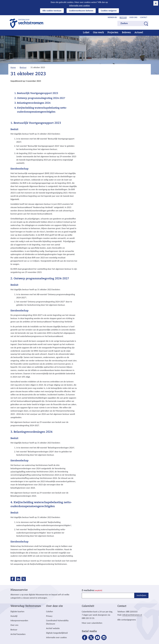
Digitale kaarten (17, 612)
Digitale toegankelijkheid (57, 633)
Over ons (133, 17)
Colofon (50, 611)
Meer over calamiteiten (92, 623)
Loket (86, 33)
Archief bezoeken (18, 634)
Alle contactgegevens (127, 620)
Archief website (53, 628)
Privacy (49, 616)
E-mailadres (92, 591)
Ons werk (98, 33)
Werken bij (112, 17)
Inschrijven (141, 595)
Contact (144, 17)
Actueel (139, 33)
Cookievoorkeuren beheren (81, 11)
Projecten (113, 33)
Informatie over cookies (79, 5)
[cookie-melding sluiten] (156, 3)
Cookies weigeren (109, 11)
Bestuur (123, 17)
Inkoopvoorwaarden (19, 620)
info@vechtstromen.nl (132, 615)
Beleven (126, 33)
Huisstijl (14, 616)
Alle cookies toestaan (52, 11)
